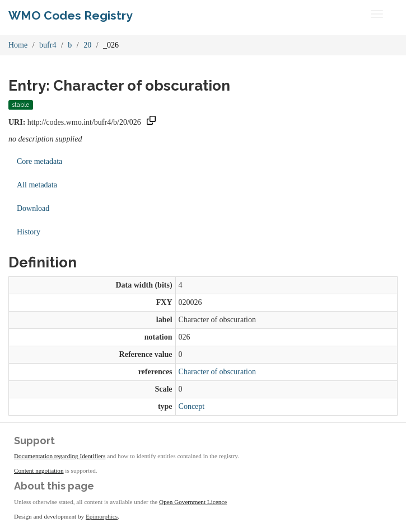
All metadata (37, 185)
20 (87, 45)
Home (18, 45)
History (29, 232)
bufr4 (48, 45)
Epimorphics (102, 516)
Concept (192, 406)
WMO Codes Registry (71, 15)
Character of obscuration (217, 372)
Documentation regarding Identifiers (60, 456)
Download (33, 208)
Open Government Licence (193, 502)
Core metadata (39, 161)
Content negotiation (39, 470)
